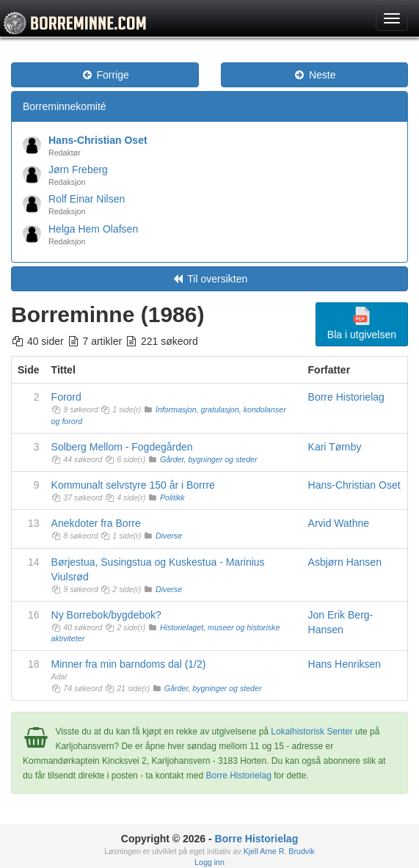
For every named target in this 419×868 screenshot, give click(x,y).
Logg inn (210, 862)
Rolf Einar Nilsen (87, 199)
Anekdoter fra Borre (96, 523)
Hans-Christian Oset (98, 140)
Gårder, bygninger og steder (209, 459)
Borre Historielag (346, 397)
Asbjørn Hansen (345, 562)
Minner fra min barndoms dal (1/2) (129, 664)
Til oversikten (210, 279)
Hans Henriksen (345, 664)
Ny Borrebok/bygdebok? (106, 615)
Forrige (105, 75)
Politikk (172, 497)
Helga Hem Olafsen (93, 229)
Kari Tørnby (335, 447)
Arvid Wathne (339, 523)
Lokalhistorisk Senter (311, 732)
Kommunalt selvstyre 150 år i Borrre (133, 485)
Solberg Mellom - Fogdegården (122, 447)
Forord (66, 397)
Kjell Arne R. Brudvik (279, 851)
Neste (314, 75)
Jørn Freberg (78, 169)
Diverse (169, 536)
